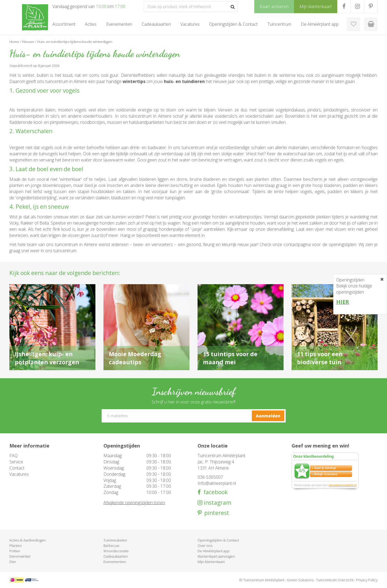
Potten (15, 551)
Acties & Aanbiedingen (28, 540)
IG (357, 6)
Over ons (205, 546)
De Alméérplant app (214, 551)
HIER (343, 302)
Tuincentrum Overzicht (335, 580)
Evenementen (115, 562)
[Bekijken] (371, 24)
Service (16, 462)
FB (344, 6)
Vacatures (19, 474)
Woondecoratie (116, 551)
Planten (16, 546)
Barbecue (111, 546)
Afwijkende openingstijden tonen (134, 503)
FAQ (14, 456)
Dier (13, 562)
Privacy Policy (367, 580)
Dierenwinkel (20, 556)
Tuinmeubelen (115, 540)
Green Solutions (300, 580)
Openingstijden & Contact (218, 540)
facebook (214, 492)
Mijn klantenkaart (211, 562)
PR (371, 6)
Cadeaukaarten (116, 556)
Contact (17, 468)
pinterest (215, 513)
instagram (217, 503)
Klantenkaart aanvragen (216, 556)
